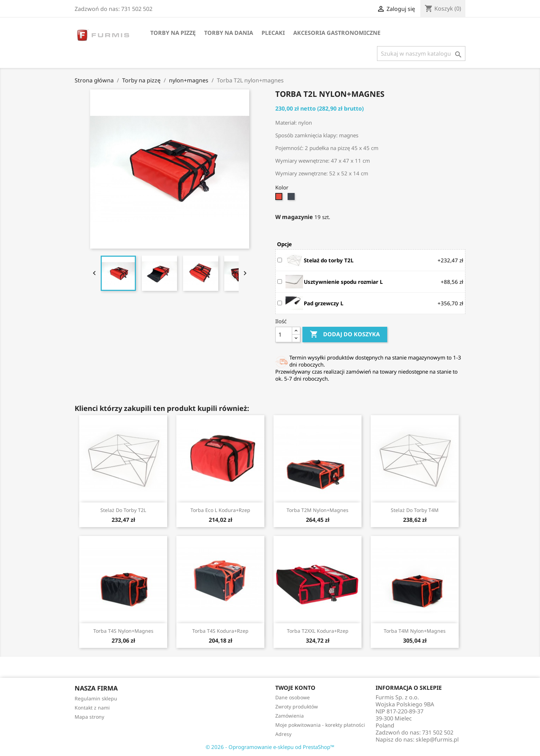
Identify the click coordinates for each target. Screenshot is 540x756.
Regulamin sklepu (96, 698)
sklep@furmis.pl (437, 739)
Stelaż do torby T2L (123, 510)
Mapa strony (89, 717)
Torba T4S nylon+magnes (123, 631)
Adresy (283, 734)
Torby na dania (229, 33)
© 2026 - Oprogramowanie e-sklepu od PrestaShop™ (270, 747)
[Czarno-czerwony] (292, 198)
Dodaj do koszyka (345, 335)
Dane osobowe (293, 697)
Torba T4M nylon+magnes (415, 631)
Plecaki (273, 33)
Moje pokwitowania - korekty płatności (320, 725)
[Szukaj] (421, 54)
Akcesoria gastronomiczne (337, 33)
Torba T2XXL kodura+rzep (318, 631)
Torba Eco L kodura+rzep (220, 510)
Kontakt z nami (92, 708)
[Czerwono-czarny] (280, 198)
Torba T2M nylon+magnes (318, 510)
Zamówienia (290, 716)
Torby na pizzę (173, 33)
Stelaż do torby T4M (415, 510)
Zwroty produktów (297, 707)
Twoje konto (295, 688)
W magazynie (294, 217)
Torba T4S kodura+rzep (220, 631)
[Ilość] (284, 335)
